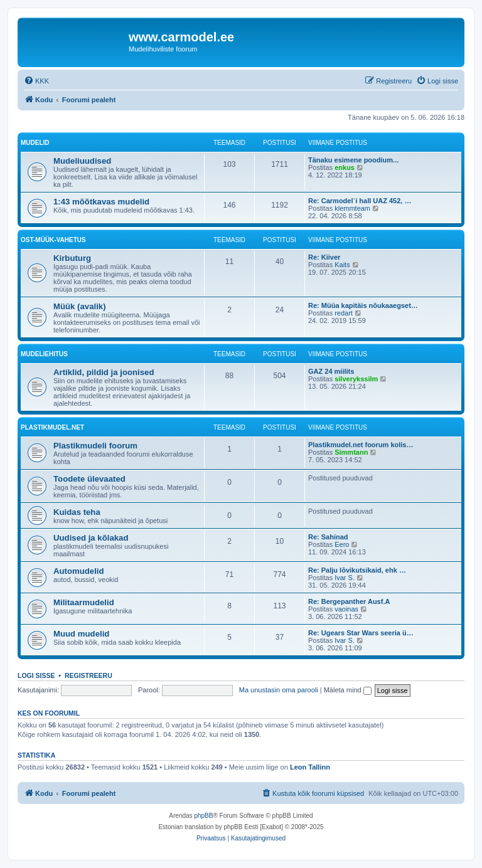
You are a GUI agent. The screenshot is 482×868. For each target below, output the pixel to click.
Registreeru (88, 675)
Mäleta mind (348, 690)
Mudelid (35, 143)
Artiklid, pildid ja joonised (104, 372)
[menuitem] (36, 81)
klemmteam (352, 208)
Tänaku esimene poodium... (353, 160)
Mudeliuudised (82, 161)
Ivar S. (345, 578)
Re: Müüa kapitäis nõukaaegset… (363, 305)
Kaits (342, 265)
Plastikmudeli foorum (95, 446)
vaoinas (346, 609)
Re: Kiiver (324, 257)
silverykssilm (356, 379)
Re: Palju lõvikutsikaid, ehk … (357, 570)
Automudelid (79, 571)
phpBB (203, 816)
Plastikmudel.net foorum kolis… (361, 445)
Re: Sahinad (328, 537)
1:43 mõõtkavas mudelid (101, 202)
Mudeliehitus (44, 354)
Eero (342, 544)
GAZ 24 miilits (331, 371)
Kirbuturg (72, 258)
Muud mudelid (81, 634)
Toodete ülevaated (89, 479)
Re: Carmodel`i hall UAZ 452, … (360, 201)
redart (344, 313)
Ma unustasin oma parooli (279, 690)
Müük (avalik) (80, 306)
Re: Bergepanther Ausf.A (349, 601)
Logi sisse (36, 675)
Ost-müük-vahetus (53, 240)
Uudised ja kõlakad (91, 538)
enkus (345, 167)
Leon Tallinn (310, 767)
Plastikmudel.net (52, 427)
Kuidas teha (77, 512)
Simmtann (351, 452)
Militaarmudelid (84, 602)
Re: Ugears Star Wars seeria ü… (361, 633)
